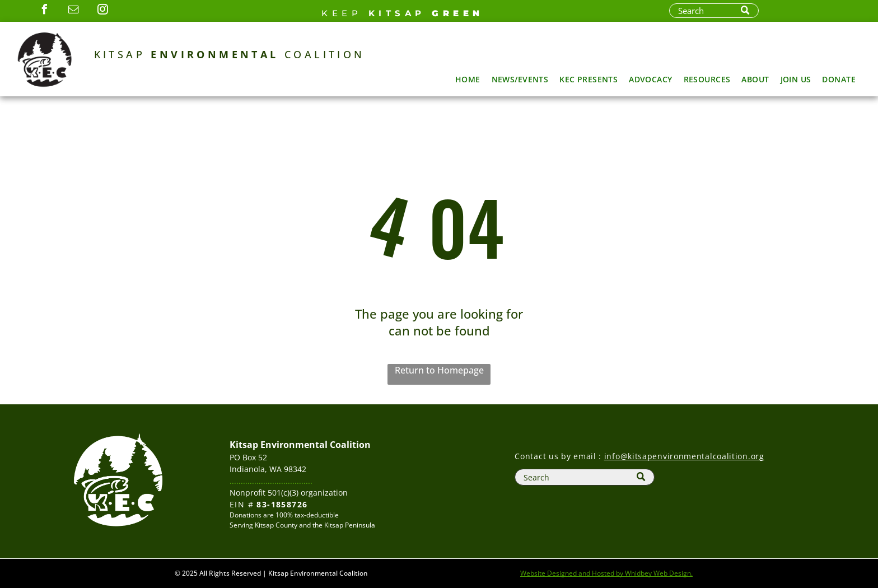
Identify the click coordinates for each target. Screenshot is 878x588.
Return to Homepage (439, 370)
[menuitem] (468, 79)
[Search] (714, 11)
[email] (73, 11)
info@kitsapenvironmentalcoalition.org (684, 456)
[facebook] (44, 11)
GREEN (458, 13)
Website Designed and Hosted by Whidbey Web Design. (606, 573)
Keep (342, 13)
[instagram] (102, 11)
